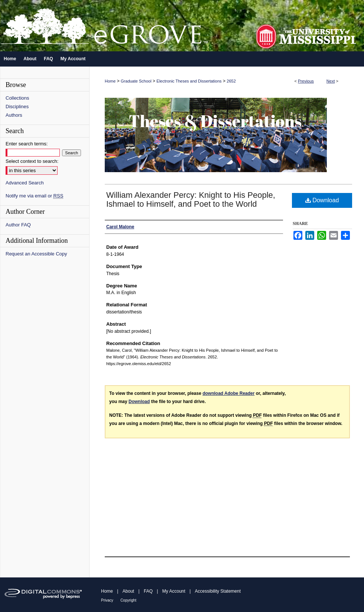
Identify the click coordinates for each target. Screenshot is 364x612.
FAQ (148, 591)
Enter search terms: (27, 144)
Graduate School (136, 81)
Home (110, 81)
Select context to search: (32, 161)
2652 (231, 81)
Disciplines (17, 107)
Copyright (128, 600)
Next (331, 81)
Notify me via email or (34, 196)
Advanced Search (25, 183)
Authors (14, 115)
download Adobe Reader (228, 393)
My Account (174, 591)
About (128, 591)
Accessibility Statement (218, 591)
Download (322, 200)
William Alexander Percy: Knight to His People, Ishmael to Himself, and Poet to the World (191, 199)
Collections (17, 98)
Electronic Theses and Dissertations (189, 81)
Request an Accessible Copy (36, 254)
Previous (306, 81)
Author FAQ (18, 225)
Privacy (107, 600)
